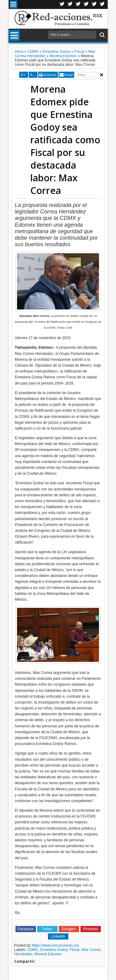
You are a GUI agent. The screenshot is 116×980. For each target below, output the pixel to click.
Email (69, 75)
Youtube (94, 4)
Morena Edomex (48, 954)
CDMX (33, 950)
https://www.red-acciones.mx (55, 945)
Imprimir (50, 75)
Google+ (78, 4)
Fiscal (74, 950)
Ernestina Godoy (54, 950)
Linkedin (86, 4)
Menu (13, 4)
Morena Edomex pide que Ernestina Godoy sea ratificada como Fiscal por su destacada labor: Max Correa (65, 140)
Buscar (102, 35)
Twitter (62, 4)
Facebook (70, 4)
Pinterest (102, 4)
